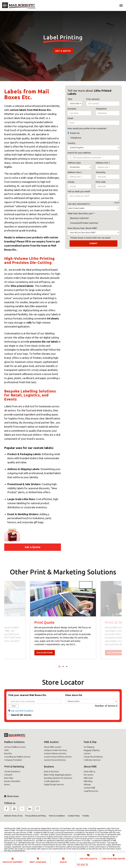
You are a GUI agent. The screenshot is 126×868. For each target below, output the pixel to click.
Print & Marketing (14, 766)
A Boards (8, 775)
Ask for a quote (88, 859)
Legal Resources (91, 791)
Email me (75, 133)
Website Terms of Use (13, 816)
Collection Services (92, 760)
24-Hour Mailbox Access (15, 747)
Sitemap (87, 785)
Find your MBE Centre (114, 859)
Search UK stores (21, 715)
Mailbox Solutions (14, 742)
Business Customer (80, 218)
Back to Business (52, 772)
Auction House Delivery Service (58, 757)
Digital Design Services (54, 785)
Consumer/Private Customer (84, 223)
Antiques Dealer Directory (55, 750)
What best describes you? (80, 213)
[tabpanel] (63, 620)
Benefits (8, 753)
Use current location (22, 711)
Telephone (76, 138)
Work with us (90, 772)
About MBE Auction (53, 747)
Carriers (87, 753)
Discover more (45, 653)
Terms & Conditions (57, 816)
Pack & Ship (90, 742)
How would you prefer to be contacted (87, 128)
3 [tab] (67, 666)
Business (49, 766)
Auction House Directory (55, 760)
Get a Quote (63, 51)
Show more (11, 796)
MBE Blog (88, 781)
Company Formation (13, 760)
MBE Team (88, 778)
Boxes (7, 785)
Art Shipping (89, 747)
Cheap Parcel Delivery (93, 757)
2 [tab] (63, 666)
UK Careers (89, 775)
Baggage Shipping (92, 750)
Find (14, 706)
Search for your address (79, 153)
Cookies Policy (74, 816)
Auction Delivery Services (55, 753)
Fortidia (86, 816)
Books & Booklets (12, 781)
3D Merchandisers (12, 772)
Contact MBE (90, 788)
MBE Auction (51, 742)
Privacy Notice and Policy (36, 816)
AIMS (6, 750)
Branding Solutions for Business (58, 778)
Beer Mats (9, 778)
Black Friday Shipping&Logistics (58, 775)
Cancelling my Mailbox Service (17, 757)
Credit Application (52, 781)
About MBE (90, 766)
